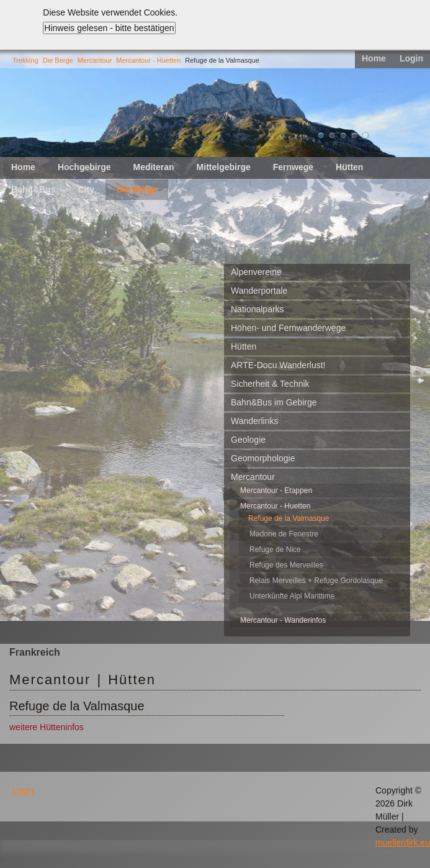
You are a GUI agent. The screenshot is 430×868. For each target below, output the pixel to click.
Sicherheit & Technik (270, 384)
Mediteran (153, 167)
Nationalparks (258, 309)
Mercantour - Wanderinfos (283, 620)
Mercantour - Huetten (148, 60)
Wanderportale (259, 291)
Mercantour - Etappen (276, 491)
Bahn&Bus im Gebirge (274, 402)
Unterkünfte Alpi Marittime (292, 596)
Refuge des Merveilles (286, 565)
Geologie (248, 440)
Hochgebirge (84, 167)
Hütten (349, 167)
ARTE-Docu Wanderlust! (278, 365)
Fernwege (293, 167)
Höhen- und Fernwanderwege (288, 328)
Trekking (25, 60)
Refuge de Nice (275, 549)
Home (374, 58)
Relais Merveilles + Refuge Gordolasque (316, 581)
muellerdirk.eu (403, 843)
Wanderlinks (255, 421)
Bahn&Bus (34, 189)
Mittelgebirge (224, 167)
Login (411, 58)
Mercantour (95, 60)
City (86, 189)
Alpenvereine (256, 272)
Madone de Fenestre (284, 534)
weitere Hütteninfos (47, 727)
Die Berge (58, 60)
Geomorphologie (263, 458)
